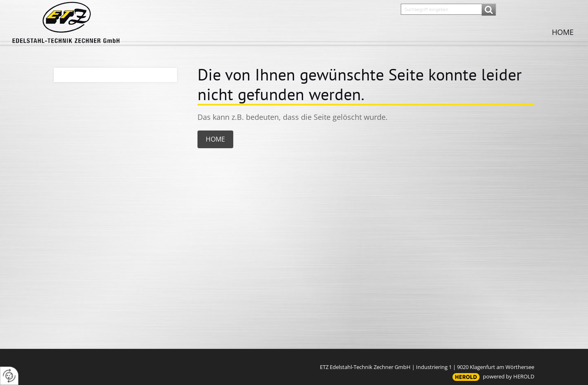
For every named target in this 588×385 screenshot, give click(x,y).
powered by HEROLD (509, 376)
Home (563, 32)
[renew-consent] (9, 376)
